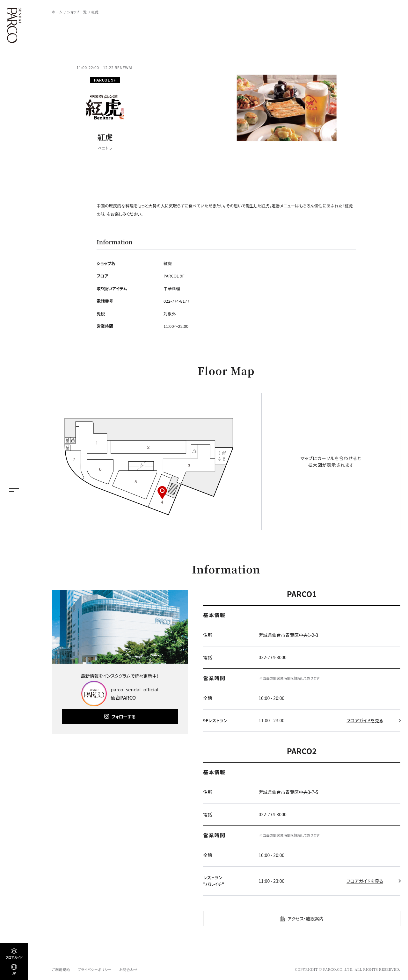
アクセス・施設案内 (306, 919)
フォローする (124, 717)
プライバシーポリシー (95, 969)
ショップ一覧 (77, 12)
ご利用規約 (61, 969)
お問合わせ (128, 969)
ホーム (57, 12)
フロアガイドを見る (365, 720)
